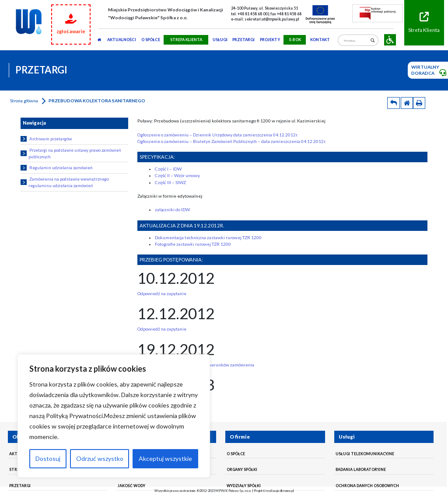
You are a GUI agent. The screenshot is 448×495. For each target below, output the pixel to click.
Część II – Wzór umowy (177, 175)
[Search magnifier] (373, 40)
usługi (220, 40)
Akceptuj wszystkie (165, 458)
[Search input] (356, 40)
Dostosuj (48, 458)
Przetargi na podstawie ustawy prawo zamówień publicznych (70, 153)
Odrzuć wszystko (100, 458)
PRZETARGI (243, 40)
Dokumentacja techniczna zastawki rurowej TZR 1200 (208, 237)
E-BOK (295, 40)
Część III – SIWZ (170, 182)
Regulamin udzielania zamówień (56, 168)
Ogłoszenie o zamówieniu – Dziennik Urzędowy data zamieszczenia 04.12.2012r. (218, 135)
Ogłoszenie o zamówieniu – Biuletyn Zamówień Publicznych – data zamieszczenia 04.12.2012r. (232, 141)
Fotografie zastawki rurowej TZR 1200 (193, 244)
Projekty (270, 40)
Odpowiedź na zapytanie (162, 293)
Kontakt (320, 40)
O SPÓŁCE (151, 40)
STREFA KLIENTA (186, 40)
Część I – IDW (168, 169)
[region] (114, 416)
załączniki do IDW (172, 209)
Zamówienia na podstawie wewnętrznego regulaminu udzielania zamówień (65, 182)
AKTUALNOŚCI (122, 40)
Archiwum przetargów (46, 139)
